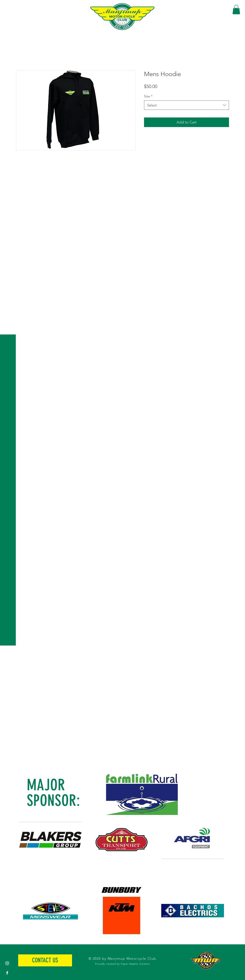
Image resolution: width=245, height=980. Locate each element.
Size (148, 96)
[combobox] (187, 105)
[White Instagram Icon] (7, 963)
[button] (8, 7)
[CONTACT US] (45, 960)
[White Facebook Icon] (7, 973)
